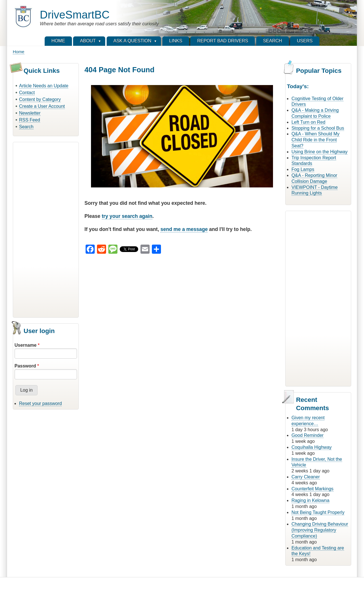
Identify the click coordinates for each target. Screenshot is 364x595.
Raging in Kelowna (310, 500)
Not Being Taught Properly (318, 512)
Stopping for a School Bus (318, 128)
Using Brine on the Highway (319, 152)
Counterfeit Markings (313, 489)
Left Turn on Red (308, 122)
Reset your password (40, 403)
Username (25, 345)
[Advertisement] (46, 229)
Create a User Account (42, 106)
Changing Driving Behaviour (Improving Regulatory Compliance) (320, 530)
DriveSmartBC (75, 15)
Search (26, 127)
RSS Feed (30, 120)
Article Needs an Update (44, 86)
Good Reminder (308, 435)
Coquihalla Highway (312, 447)
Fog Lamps (303, 169)
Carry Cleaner (306, 477)
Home (19, 52)
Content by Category (40, 99)
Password (25, 366)
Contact (27, 93)
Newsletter (30, 113)
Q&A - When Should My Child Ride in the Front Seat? (316, 140)
